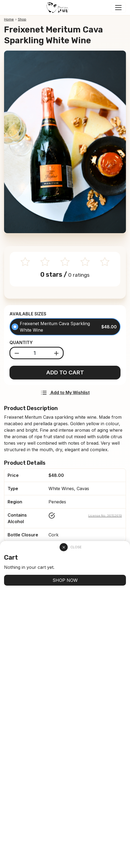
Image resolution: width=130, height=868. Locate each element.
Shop (22, 19)
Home (9, 19)
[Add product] (56, 353)
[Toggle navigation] (118, 8)
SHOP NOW (65, 580)
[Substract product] (17, 353)
